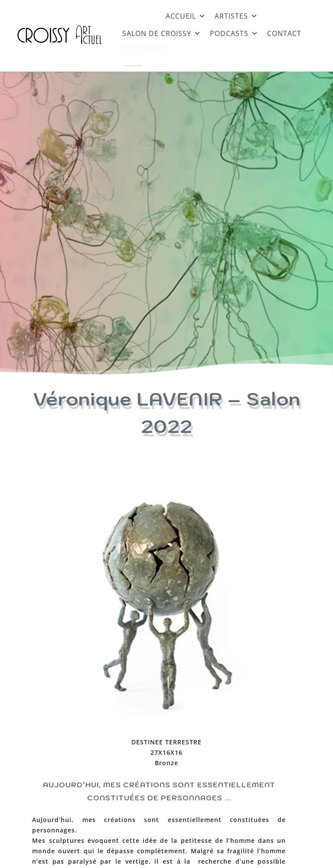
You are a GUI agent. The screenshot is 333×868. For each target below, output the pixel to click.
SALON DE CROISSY (162, 33)
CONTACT (284, 33)
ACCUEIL (186, 16)
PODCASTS (234, 33)
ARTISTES (236, 16)
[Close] (134, 58)
